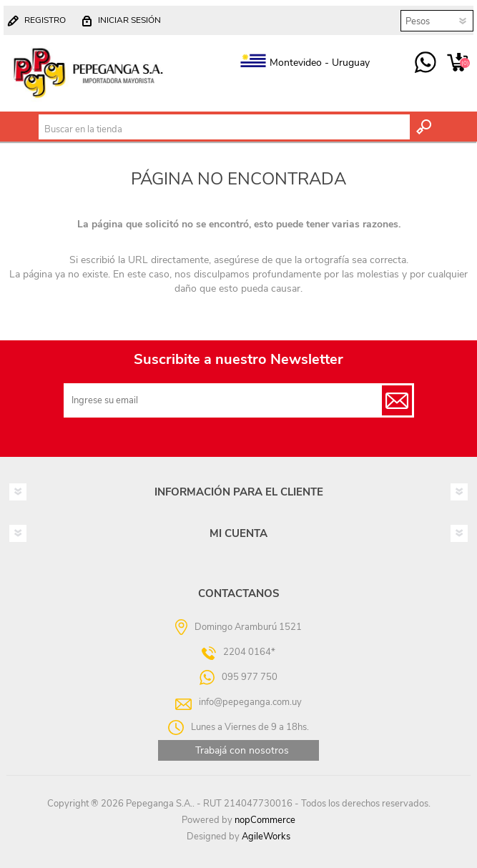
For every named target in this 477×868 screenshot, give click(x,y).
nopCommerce (265, 820)
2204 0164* (249, 652)
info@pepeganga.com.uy (250, 702)
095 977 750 (425, 63)
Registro (45, 20)
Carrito (457, 63)
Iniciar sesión (129, 20)
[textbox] (224, 129)
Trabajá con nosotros (242, 750)
